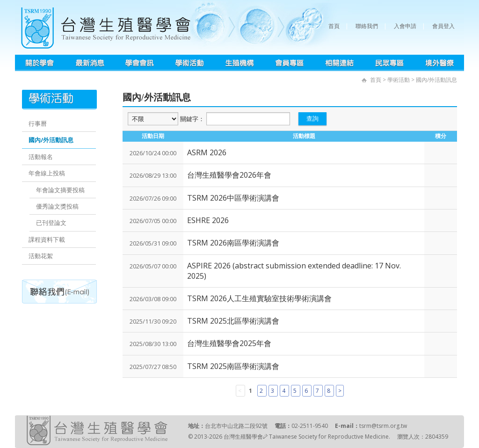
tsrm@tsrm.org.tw (383, 426)
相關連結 (340, 63)
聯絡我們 (367, 26)
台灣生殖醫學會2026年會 (229, 175)
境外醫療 (439, 63)
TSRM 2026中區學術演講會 (233, 198)
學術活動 (190, 63)
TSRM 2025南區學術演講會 (233, 366)
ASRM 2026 (207, 152)
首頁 (334, 26)
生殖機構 (240, 63)
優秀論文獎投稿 (57, 206)
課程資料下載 (47, 239)
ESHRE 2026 (208, 220)
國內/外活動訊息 (51, 140)
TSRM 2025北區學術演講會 (233, 321)
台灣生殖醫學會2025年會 (229, 343)
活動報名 (41, 157)
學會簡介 (40, 63)
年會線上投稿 (47, 173)
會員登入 (443, 26)
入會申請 (405, 26)
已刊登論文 (51, 223)
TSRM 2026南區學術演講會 (233, 243)
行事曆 (38, 123)
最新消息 (90, 63)
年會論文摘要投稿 (60, 190)
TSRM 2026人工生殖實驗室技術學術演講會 (259, 298)
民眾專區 (389, 63)
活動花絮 (41, 256)
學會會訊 (140, 63)
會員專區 (290, 63)
